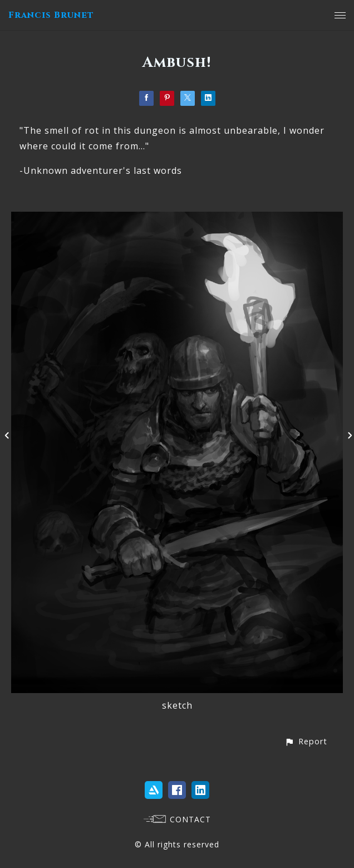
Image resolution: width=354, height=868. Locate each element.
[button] (306, 741)
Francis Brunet (51, 15)
